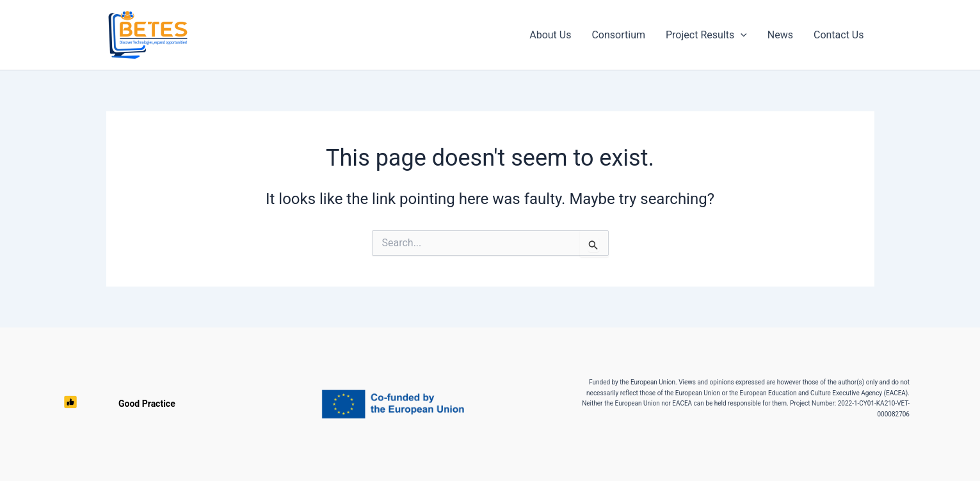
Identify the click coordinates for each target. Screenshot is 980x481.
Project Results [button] (706, 35)
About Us (550, 35)
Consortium (618, 35)
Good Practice (99, 404)
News (780, 35)
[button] (741, 35)
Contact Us (839, 35)
